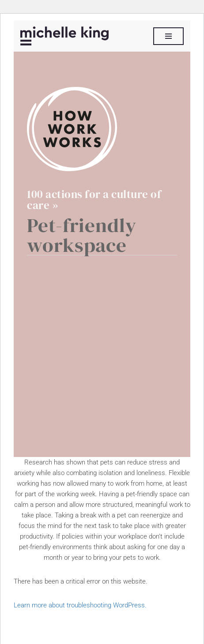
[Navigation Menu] (168, 36)
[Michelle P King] (64, 36)
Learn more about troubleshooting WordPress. (80, 605)
